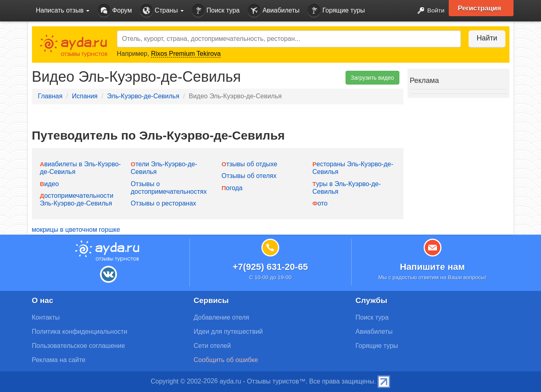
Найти (485, 38)
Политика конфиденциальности (80, 332)
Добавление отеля (222, 317)
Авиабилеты (274, 11)
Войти (428, 11)
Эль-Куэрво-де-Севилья (143, 96)
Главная (50, 96)
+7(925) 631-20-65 (270, 267)
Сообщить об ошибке (226, 360)
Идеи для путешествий (228, 332)
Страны (162, 11)
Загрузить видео (372, 78)
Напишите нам (432, 267)
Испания (85, 96)
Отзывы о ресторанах (163, 203)
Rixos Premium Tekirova (186, 54)
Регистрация (482, 8)
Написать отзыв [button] (63, 10)
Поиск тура (216, 11)
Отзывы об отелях (249, 176)
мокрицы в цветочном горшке (76, 230)
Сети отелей (212, 346)
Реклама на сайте (59, 360)
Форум (115, 11)
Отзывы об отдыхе (250, 164)
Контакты (46, 317)
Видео (50, 184)
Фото (320, 203)
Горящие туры (336, 11)
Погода (232, 188)
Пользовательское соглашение (78, 346)
